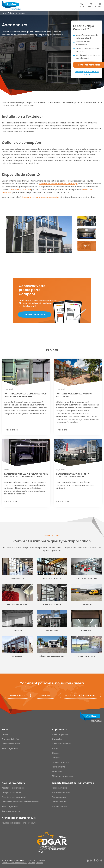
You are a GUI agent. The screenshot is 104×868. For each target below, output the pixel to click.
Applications (59, 730)
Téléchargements (10, 748)
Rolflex (6, 730)
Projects (11, 13)
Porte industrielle (60, 806)
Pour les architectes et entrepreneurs (19, 823)
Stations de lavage (61, 762)
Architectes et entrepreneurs (19, 818)
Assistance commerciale (13, 788)
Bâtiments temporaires (63, 776)
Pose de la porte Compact (14, 797)
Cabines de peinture (61, 744)
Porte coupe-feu (60, 802)
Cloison (55, 753)
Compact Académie (11, 792)
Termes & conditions (36, 860)
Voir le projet (12, 430)
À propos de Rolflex (11, 739)
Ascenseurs (57, 771)
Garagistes (57, 739)
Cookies (31, 863)
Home (4, 13)
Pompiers (56, 758)
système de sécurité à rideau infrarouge (58, 184)
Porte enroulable (60, 788)
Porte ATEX (57, 748)
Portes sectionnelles (61, 792)
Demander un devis (11, 744)
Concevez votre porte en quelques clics (40, 197)
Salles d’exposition (60, 734)
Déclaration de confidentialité (14, 863)
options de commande (20, 189)
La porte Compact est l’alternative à (73, 783)
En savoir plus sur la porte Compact (87, 73)
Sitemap (39, 863)
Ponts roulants (59, 767)
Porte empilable (59, 797)
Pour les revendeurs (13, 783)
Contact (6, 734)
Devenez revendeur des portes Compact (21, 802)
